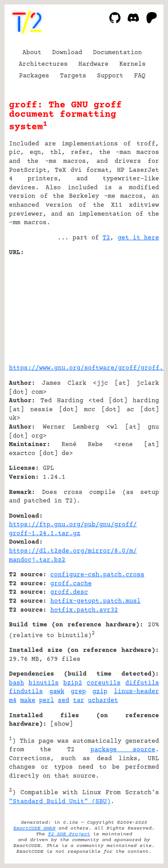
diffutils (142, 683)
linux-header (136, 692)
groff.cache (71, 584)
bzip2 (73, 683)
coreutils (104, 683)
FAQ (140, 76)
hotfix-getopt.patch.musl (95, 601)
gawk (57, 692)
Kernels (132, 64)
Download (67, 53)
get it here (138, 238)
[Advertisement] (132, 307)
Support (110, 76)
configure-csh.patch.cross (97, 575)
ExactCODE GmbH (34, 828)
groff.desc (69, 592)
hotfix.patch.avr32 (84, 610)
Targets (73, 76)
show (62, 724)
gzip (100, 692)
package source (123, 750)
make (28, 701)
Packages (34, 76)
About (32, 53)
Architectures (43, 64)
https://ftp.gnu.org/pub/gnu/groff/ (73, 525)
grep (78, 692)
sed (63, 701)
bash (17, 683)
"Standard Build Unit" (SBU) (60, 802)
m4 (13, 701)
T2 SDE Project (69, 834)
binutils (44, 683)
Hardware (93, 64)
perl (47, 701)
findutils (26, 692)
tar (79, 701)
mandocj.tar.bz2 (37, 560)
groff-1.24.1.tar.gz (45, 534)
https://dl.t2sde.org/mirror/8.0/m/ (73, 551)
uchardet (103, 701)
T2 (106, 238)
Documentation (118, 53)
